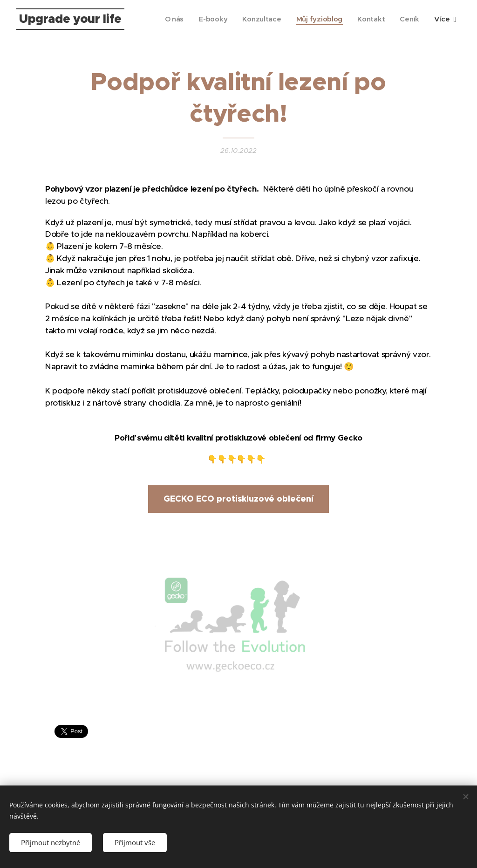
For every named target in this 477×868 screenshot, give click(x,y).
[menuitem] (171, 19)
